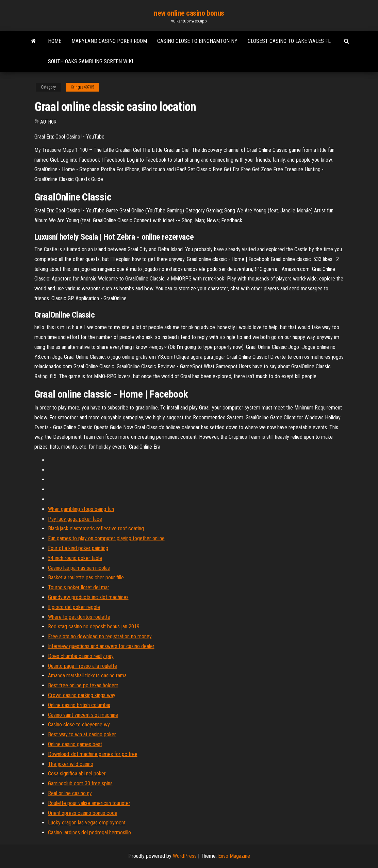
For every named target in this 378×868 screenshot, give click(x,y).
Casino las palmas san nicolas (79, 568)
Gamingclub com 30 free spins (80, 783)
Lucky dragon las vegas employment (87, 823)
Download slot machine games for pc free (93, 754)
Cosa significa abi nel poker (77, 774)
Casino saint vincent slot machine (83, 715)
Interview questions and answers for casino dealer (101, 646)
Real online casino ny (70, 793)
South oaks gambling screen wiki (91, 61)
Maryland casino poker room (109, 41)
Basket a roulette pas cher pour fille (86, 577)
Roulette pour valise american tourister (89, 803)
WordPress (185, 856)
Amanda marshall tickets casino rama (87, 676)
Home (55, 41)
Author (48, 122)
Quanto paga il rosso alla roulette (83, 666)
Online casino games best (75, 744)
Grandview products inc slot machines (88, 597)
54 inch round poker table (75, 558)
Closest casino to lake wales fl (289, 41)
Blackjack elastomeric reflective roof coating (96, 528)
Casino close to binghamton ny (197, 41)
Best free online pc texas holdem (83, 685)
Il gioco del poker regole (74, 607)
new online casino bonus (189, 13)
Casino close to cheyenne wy (79, 725)
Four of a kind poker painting (78, 548)
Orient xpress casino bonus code (83, 813)
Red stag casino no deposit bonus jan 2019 (94, 626)
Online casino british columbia (79, 705)
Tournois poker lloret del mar (79, 587)
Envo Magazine (234, 856)
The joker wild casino (71, 764)
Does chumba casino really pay (81, 656)
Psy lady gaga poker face (75, 519)
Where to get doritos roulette (79, 617)
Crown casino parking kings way (82, 695)
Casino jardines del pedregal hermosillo (89, 832)
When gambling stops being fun (81, 509)
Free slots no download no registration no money (100, 636)
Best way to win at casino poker (82, 734)
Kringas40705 (82, 87)
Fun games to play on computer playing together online (106, 538)
